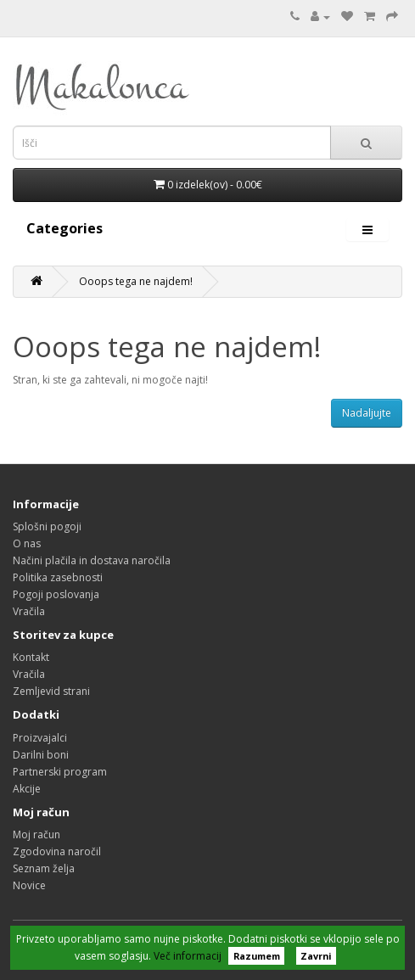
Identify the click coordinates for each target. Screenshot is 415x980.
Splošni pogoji (47, 526)
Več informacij (188, 956)
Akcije (27, 789)
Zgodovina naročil (57, 851)
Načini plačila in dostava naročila (92, 560)
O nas (27, 543)
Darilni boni (41, 755)
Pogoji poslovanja (56, 594)
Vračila (29, 611)
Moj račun (36, 834)
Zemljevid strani (51, 691)
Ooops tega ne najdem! (136, 281)
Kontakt (31, 657)
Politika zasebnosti (58, 577)
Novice (29, 885)
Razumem (257, 956)
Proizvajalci (40, 738)
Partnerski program (60, 772)
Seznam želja (44, 868)
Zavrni (316, 956)
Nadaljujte (367, 413)
